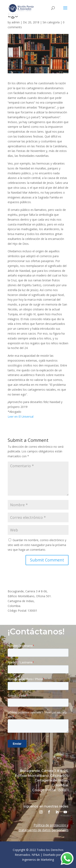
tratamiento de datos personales (44, 830)
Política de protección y (51, 825)
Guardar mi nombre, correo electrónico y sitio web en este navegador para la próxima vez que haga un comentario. (37, 545)
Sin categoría (51, 22)
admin (16, 22)
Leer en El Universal (21, 417)
